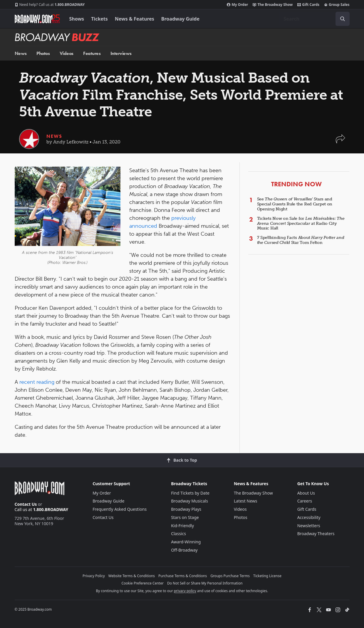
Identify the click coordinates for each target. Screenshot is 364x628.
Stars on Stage (185, 517)
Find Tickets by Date (190, 493)
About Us (306, 493)
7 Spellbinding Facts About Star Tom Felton (301, 240)
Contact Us (26, 504)
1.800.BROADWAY (50, 5)
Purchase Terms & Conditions (183, 576)
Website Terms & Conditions (132, 576)
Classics (178, 534)
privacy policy (185, 591)
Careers (305, 501)
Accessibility (309, 517)
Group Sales (337, 5)
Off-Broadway (184, 550)
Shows (77, 19)
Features (92, 53)
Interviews (121, 53)
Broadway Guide (180, 19)
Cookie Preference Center (142, 583)
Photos (43, 53)
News (21, 53)
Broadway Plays (186, 509)
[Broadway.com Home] (37, 19)
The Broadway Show (273, 5)
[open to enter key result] (343, 19)
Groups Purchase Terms (230, 576)
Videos (67, 53)
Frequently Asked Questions (120, 509)
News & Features (135, 19)
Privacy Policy (94, 576)
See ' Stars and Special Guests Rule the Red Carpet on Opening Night (295, 204)
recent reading (37, 382)
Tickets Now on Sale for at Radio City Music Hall (301, 223)
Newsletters (309, 526)
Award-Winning (186, 542)
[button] (340, 142)
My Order (237, 5)
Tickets (99, 19)
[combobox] (314, 19)
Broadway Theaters (316, 534)
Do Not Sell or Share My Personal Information (205, 583)
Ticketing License (267, 576)
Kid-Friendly (182, 526)
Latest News (246, 501)
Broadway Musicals (189, 501)
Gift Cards (308, 5)
